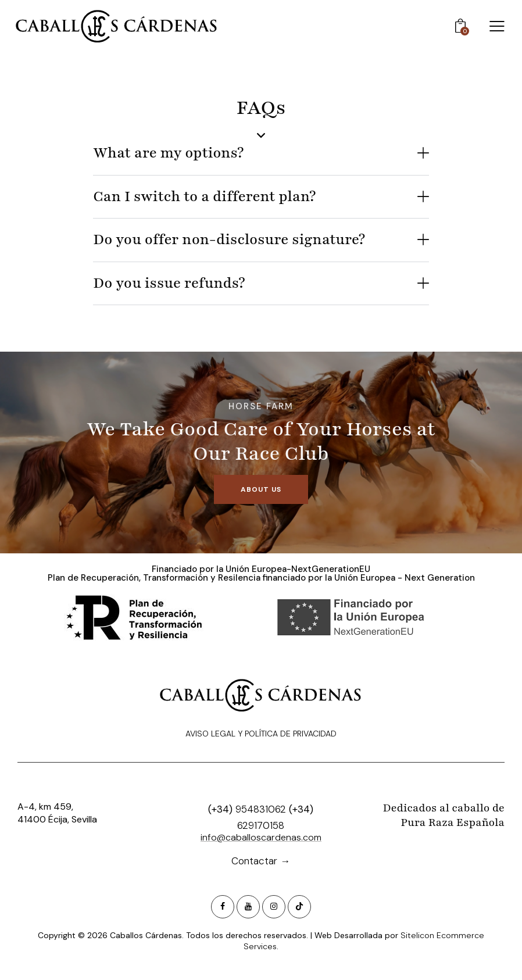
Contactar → (261, 861)
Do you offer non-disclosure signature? (229, 240)
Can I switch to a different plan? (204, 197)
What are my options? (168, 153)
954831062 (261, 809)
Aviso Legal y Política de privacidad (261, 734)
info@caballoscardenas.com (261, 837)
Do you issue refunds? (169, 283)
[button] (261, 154)
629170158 (261, 825)
